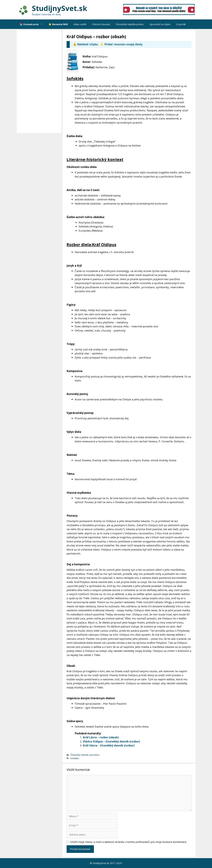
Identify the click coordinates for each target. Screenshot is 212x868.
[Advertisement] (40, 82)
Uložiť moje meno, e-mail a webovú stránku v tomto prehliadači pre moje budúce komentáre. (128, 842)
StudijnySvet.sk (60, 8)
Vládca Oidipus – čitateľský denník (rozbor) (111, 741)
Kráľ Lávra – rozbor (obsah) (101, 737)
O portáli (181, 24)
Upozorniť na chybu (160, 24)
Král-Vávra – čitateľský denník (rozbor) (109, 745)
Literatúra (94, 755)
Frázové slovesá (101, 24)
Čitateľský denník (79, 755)
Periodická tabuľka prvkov (130, 24)
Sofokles (75, 758)
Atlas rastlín (80, 24)
